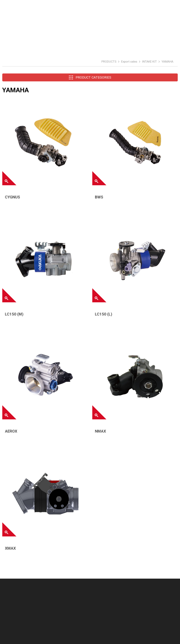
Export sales (129, 62)
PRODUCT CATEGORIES (90, 78)
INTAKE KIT (149, 62)
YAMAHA (167, 62)
